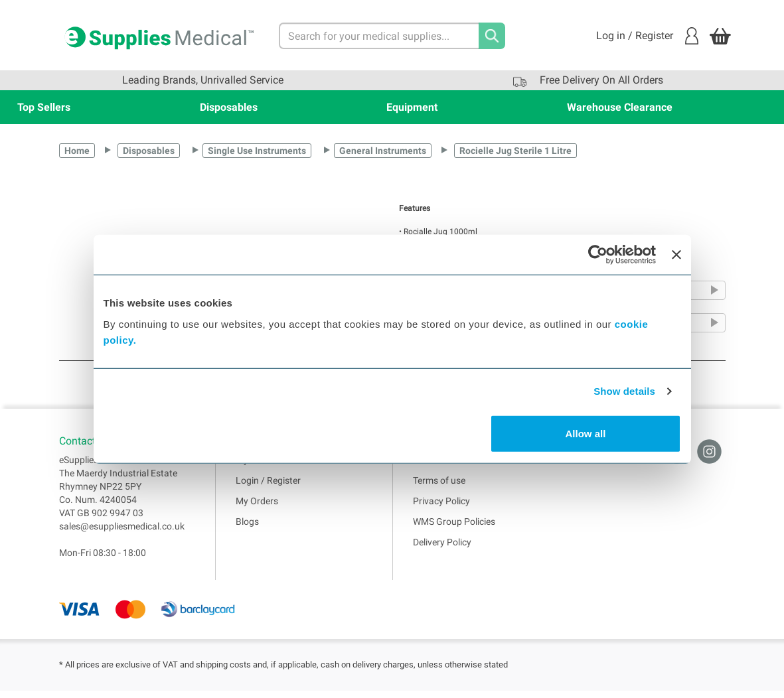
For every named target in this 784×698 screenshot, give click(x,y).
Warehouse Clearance (620, 107)
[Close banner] (676, 255)
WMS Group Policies (454, 528)
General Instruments (383, 151)
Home (77, 151)
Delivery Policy (442, 549)
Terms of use (439, 487)
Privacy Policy (441, 508)
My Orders (257, 508)
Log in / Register (647, 36)
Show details (624, 391)
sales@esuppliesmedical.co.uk (122, 533)
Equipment (412, 107)
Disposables (229, 107)
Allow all (586, 433)
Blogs (247, 528)
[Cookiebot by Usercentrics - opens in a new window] (598, 255)
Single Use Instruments (257, 151)
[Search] (492, 36)
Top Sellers (44, 107)
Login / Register (268, 487)
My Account (260, 466)
